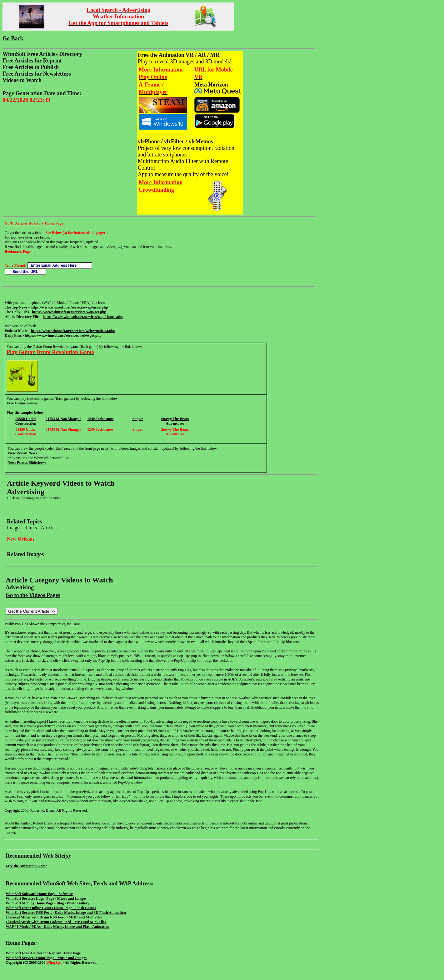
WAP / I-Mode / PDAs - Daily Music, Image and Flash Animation (57, 927)
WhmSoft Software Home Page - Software (39, 894)
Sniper (138, 419)
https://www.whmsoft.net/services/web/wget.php (63, 335)
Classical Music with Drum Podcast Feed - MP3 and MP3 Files (56, 922)
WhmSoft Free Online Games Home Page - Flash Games (51, 908)
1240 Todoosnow (100, 419)
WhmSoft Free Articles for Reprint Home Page (43, 953)
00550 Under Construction (26, 421)
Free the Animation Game (26, 866)
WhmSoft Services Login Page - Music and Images (46, 898)
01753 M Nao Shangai (63, 419)
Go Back (13, 38)
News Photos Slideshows (27, 463)
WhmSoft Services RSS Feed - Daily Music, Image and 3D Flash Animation (66, 913)
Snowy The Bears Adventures (175, 421)
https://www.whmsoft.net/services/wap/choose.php (83, 317)
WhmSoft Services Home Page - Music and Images (46, 958)
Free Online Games (22, 403)
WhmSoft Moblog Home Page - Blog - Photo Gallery (47, 903)
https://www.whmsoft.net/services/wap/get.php (69, 312)
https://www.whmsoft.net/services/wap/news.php (69, 307)
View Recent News (22, 453)
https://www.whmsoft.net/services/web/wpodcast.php (73, 331)
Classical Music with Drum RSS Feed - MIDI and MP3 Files (54, 917)
